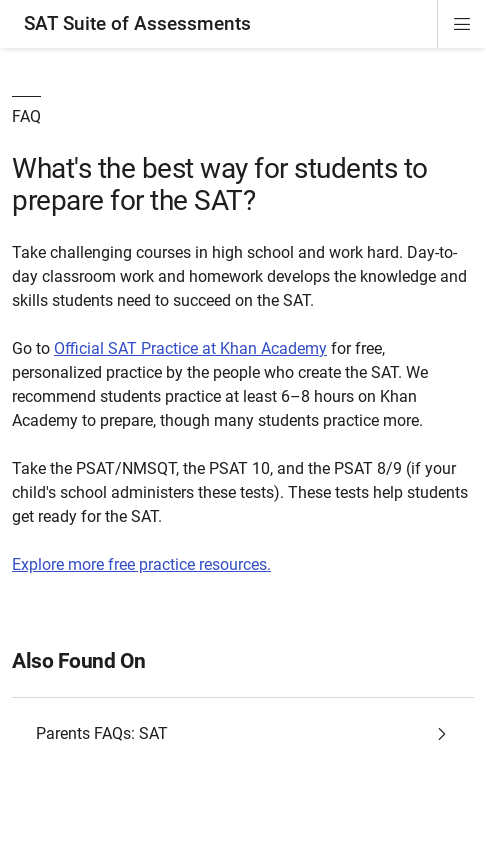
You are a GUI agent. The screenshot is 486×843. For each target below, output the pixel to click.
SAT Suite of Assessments (137, 23)
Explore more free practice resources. (141, 564)
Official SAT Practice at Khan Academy (190, 348)
